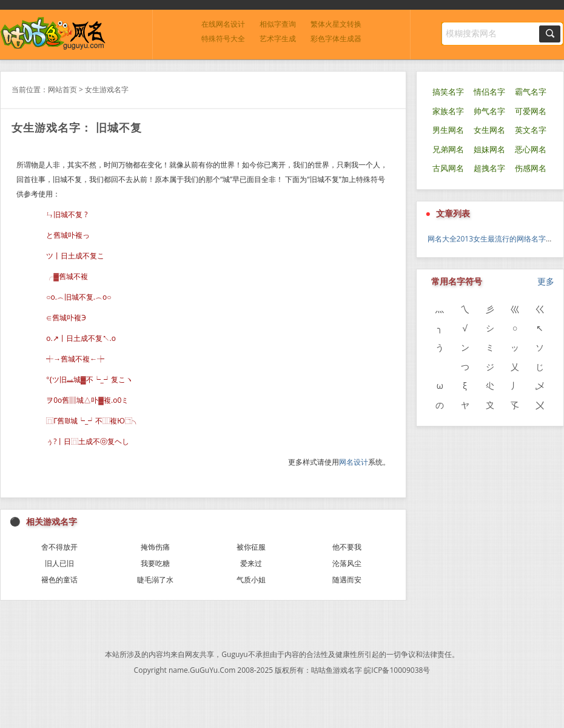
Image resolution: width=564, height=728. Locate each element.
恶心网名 (531, 150)
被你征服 (251, 547)
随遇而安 (347, 580)
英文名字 (531, 130)
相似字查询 (278, 24)
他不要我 (347, 547)
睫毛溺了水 (155, 580)
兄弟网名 (448, 150)
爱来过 (251, 563)
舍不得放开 (59, 547)
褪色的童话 (59, 580)
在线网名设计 (223, 24)
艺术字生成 (278, 39)
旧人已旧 (59, 563)
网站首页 (62, 89)
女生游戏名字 (107, 89)
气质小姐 (251, 580)
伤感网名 (531, 168)
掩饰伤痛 (155, 547)
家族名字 (448, 111)
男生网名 (448, 130)
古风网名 (448, 168)
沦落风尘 (347, 563)
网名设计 (354, 462)
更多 (546, 281)
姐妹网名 (489, 150)
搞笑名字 (448, 92)
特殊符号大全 (223, 39)
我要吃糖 (155, 563)
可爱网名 (531, 111)
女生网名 (489, 130)
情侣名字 (489, 92)
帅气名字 (489, 111)
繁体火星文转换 (336, 24)
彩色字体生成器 (336, 39)
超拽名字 (489, 168)
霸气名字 (531, 92)
